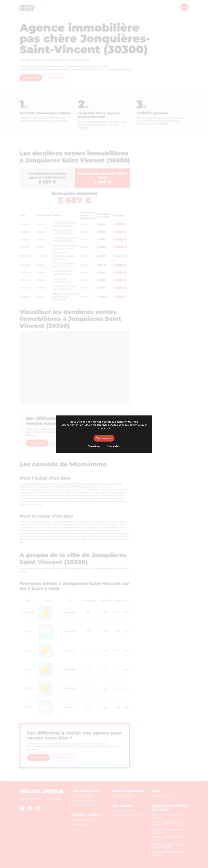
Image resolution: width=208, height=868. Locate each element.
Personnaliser (113, 446)
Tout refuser (94, 446)
